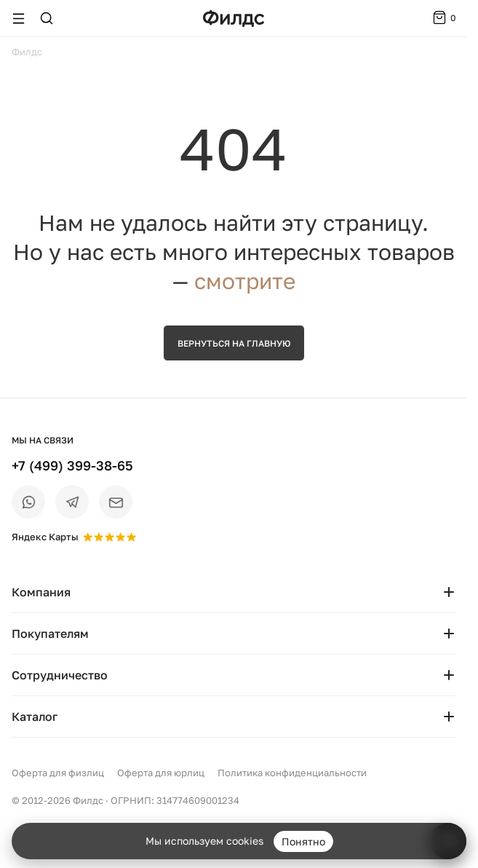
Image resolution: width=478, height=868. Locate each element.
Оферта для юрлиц (161, 773)
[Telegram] (72, 502)
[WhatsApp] (28, 502)
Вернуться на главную (234, 343)
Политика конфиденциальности (292, 773)
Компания (234, 592)
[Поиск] (47, 18)
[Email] (116, 502)
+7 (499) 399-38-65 (72, 465)
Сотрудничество (234, 675)
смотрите (245, 281)
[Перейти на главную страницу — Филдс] (234, 19)
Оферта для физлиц (58, 773)
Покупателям (234, 634)
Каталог (234, 717)
